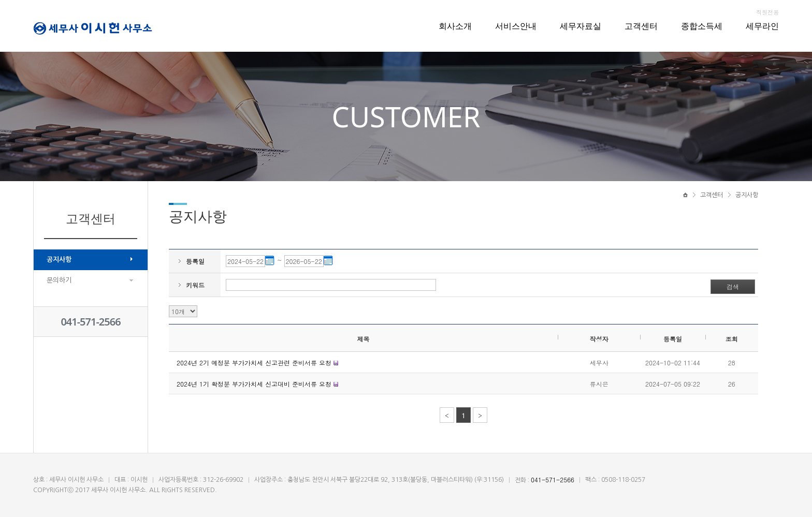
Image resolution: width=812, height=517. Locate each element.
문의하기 (59, 280)
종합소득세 (702, 26)
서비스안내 (516, 26)
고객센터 (641, 26)
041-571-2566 (90, 322)
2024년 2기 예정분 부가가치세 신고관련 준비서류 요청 (255, 363)
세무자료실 (581, 26)
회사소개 (455, 26)
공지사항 (59, 260)
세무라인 (762, 26)
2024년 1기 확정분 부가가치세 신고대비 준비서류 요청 (255, 384)
